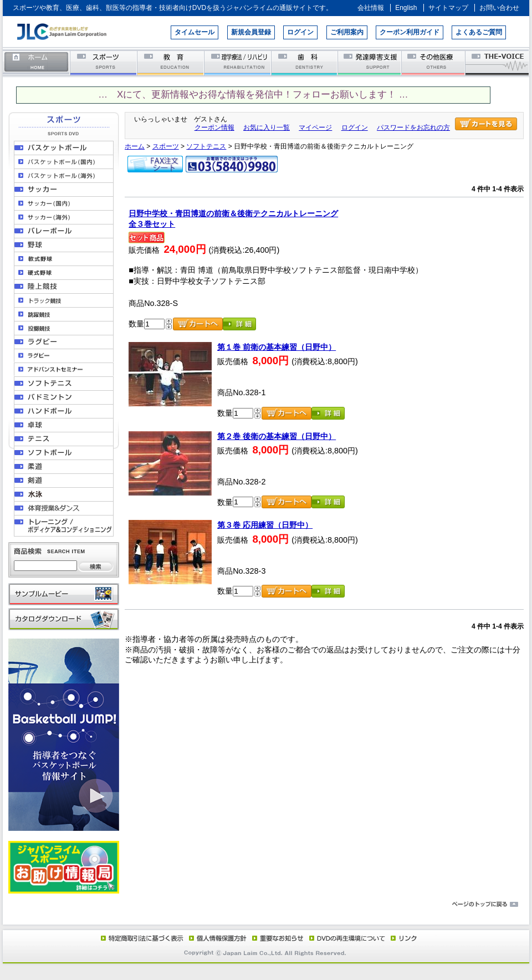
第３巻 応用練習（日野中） (265, 525)
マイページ (315, 127)
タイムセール (195, 32)
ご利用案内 (347, 32)
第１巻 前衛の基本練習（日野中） (277, 347)
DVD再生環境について (348, 938)
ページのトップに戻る (266, 905)
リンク (403, 938)
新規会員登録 (251, 32)
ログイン (300, 32)
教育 (171, 62)
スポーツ (104, 62)
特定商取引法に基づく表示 (141, 938)
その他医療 (434, 62)
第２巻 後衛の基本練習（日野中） (277, 436)
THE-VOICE (498, 62)
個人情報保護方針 (216, 938)
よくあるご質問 (479, 32)
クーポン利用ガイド (410, 32)
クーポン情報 (214, 127)
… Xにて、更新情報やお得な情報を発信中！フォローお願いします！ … (253, 95)
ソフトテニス (206, 146)
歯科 (305, 62)
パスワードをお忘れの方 (413, 127)
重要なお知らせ (275, 938)
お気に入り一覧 (267, 127)
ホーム (37, 62)
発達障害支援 (370, 62)
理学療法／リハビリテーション (238, 62)
